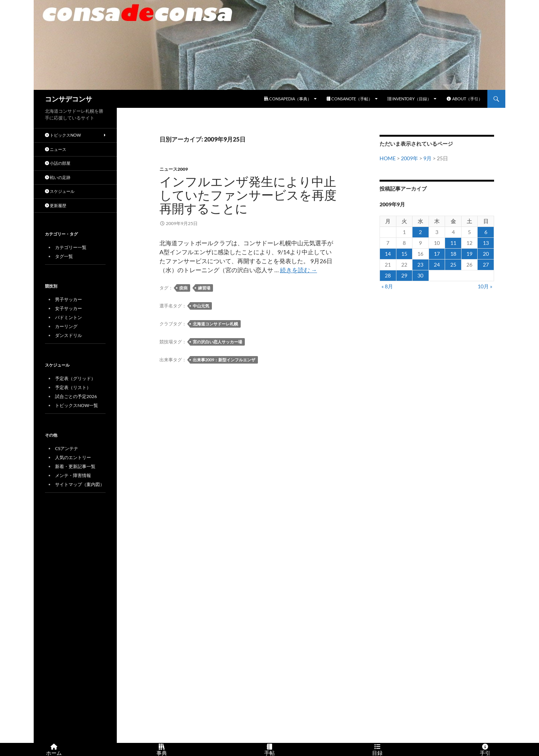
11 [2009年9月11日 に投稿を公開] (453, 243)
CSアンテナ (67, 448)
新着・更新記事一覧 (75, 466)
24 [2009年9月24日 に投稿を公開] (437, 265)
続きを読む (299, 270)
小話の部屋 (58, 163)
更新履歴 (56, 205)
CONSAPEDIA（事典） (288, 99)
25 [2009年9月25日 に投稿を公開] (453, 265)
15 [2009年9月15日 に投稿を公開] (404, 254)
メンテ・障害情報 (73, 475)
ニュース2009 (174, 169)
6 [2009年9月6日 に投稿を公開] (486, 232)
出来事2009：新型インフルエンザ (224, 360)
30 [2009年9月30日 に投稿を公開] (420, 275)
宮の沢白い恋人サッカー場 (217, 342)
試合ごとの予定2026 (76, 396)
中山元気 (201, 306)
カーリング (66, 326)
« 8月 (387, 286)
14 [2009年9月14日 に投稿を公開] (388, 254)
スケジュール (60, 191)
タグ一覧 (64, 256)
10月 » (485, 286)
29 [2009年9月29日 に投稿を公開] (404, 275)
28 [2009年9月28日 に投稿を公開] (388, 275)
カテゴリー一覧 (71, 247)
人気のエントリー (73, 457)
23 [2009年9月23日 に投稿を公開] (420, 265)
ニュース (56, 149)
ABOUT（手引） (464, 99)
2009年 (409, 158)
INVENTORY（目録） (409, 99)
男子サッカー (68, 299)
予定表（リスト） (73, 387)
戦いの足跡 (58, 177)
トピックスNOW (63, 135)
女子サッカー (68, 308)
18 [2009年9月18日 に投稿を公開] (453, 254)
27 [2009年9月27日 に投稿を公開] (486, 265)
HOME (388, 158)
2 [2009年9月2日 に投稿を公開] (420, 232)
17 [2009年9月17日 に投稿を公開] (437, 254)
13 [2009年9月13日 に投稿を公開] (486, 243)
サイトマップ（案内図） (80, 484)
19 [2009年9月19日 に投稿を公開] (469, 254)
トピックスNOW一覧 (77, 405)
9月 (427, 158)
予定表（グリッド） (75, 378)
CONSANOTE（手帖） (349, 99)
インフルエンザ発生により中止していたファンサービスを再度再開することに (248, 195)
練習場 (204, 288)
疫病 (183, 288)
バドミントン (68, 317)
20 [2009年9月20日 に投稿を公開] (486, 254)
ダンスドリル (68, 335)
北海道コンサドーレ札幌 (215, 324)
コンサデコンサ (68, 99)
